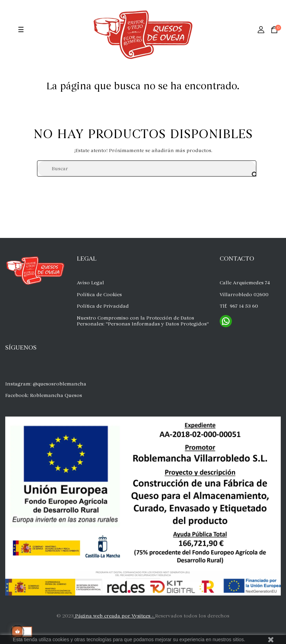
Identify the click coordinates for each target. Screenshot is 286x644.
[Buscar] (147, 169)
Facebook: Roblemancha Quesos (44, 395)
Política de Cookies (99, 295)
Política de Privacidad (103, 306)
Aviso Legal (90, 283)
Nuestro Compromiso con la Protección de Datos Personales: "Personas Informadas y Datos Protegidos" (143, 321)
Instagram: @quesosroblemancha (46, 384)
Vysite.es (141, 616)
